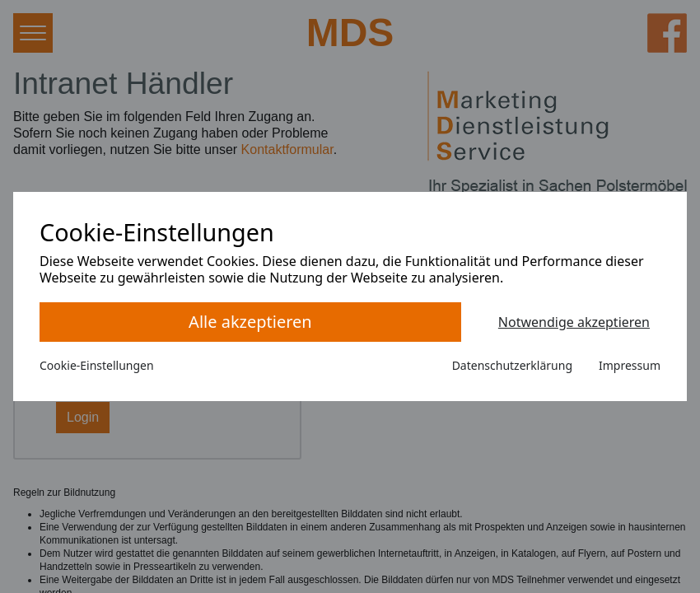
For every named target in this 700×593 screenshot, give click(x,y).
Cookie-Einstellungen (97, 365)
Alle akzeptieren (250, 322)
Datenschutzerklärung (512, 365)
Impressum (630, 365)
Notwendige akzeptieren (574, 322)
